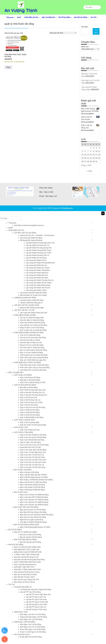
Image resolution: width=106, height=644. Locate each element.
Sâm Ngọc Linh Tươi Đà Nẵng (31, 619)
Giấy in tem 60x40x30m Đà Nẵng (32, 440)
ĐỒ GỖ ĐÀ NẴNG (64, 17)
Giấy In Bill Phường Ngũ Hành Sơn (33, 390)
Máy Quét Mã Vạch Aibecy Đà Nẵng (33, 512)
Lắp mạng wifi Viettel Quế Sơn (37, 275)
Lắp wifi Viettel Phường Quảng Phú (39, 248)
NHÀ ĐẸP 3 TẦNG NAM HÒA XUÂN (27, 570)
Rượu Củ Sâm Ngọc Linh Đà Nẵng (33, 632)
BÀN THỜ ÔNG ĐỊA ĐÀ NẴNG (25, 540)
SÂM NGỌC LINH (21, 612)
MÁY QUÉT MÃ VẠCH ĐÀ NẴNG (26, 507)
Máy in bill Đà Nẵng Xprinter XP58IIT (33, 475)
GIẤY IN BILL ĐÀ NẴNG (23, 375)
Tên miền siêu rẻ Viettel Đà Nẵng (32, 348)
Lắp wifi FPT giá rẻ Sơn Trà (36, 597)
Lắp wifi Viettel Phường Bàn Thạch (38, 250)
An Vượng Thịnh (21, 10)
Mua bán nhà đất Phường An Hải (26, 557)
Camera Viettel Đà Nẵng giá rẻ (31, 303)
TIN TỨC (93, 17)
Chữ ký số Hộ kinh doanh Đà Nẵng (33, 338)
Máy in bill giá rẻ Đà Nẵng (29, 472)
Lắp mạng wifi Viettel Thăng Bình (38, 270)
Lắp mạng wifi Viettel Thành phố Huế (33, 313)
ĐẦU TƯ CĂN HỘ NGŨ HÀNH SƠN (27, 547)
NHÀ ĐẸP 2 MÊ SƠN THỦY (24, 567)
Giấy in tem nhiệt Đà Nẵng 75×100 (33, 382)
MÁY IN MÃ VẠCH (21, 492)
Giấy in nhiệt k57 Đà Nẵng (30, 410)
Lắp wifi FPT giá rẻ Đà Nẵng (30, 592)
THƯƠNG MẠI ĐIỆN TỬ (23, 587)
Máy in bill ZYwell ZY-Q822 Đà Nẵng (33, 482)
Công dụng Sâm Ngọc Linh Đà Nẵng (33, 617)
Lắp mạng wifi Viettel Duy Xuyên (38, 268)
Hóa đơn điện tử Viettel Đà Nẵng (32, 320)
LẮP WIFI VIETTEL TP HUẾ (24, 310)
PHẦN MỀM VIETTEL (31, 17)
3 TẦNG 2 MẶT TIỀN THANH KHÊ (27, 555)
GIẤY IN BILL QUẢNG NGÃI (24, 420)
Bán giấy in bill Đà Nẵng (29, 387)
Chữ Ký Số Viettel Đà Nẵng (30, 335)
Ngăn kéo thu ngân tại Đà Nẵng (31, 520)
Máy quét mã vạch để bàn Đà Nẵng (33, 517)
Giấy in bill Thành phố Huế (30, 430)
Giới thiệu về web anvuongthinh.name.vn (29, 225)
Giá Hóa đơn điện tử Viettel (30, 340)
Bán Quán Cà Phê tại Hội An (25, 582)
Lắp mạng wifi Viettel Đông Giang (38, 285)
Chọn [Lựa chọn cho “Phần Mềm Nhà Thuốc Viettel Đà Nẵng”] (8, 67)
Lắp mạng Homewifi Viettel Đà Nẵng (33, 293)
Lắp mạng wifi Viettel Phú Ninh (37, 278)
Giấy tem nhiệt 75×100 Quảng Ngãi (33, 425)
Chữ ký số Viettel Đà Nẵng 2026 (32, 318)
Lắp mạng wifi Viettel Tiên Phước (38, 288)
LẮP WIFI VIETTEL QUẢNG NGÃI (27, 305)
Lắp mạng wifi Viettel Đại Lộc (36, 265)
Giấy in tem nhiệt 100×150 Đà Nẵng (33, 450)
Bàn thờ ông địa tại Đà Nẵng (30, 542)
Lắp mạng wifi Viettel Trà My (36, 290)
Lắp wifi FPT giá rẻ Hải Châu (36, 599)
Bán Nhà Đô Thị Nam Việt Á (24, 577)
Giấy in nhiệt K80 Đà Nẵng (30, 412)
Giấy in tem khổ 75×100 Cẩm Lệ (32, 465)
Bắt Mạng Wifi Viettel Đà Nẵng (31, 240)
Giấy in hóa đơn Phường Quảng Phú (33, 395)
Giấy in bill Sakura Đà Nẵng (30, 377)
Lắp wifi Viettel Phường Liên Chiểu (38, 253)
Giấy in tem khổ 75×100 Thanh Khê (33, 460)
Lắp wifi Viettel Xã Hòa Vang (36, 258)
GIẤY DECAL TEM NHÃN (23, 432)
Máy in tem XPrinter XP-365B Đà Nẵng (34, 495)
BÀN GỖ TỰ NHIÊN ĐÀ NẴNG (25, 532)
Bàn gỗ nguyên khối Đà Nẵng (31, 537)
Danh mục (85, 47)
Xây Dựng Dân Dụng (22, 634)
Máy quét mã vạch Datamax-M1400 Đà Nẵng (36, 515)
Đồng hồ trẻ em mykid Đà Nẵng (32, 345)
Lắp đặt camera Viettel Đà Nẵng (32, 300)
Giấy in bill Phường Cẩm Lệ (30, 400)
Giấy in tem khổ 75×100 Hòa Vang (33, 467)
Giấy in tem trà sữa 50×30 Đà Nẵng (33, 437)
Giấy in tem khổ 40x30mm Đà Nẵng (33, 435)
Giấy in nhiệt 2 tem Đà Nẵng (30, 442)
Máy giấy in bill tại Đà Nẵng (30, 380)
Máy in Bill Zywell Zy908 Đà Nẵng (32, 490)
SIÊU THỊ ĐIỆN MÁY (48, 17)
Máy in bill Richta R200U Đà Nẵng (32, 485)
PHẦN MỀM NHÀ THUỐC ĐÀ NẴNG (28, 363)
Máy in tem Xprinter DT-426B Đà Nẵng (34, 502)
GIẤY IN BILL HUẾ (21, 427)
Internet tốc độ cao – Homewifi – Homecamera (37, 235)
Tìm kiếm (84, 27)
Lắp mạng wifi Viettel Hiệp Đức (37, 273)
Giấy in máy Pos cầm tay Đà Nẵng (33, 407)
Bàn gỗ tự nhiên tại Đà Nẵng (30, 535)
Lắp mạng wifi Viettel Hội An (36, 260)
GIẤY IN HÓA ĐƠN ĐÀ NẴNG (25, 385)
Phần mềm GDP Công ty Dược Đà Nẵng (35, 368)
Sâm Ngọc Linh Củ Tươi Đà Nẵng (32, 627)
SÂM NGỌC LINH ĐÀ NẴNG (25, 622)
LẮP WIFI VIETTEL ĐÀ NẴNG (25, 233)
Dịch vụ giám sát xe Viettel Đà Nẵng (33, 330)
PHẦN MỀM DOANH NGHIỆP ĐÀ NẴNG (29, 333)
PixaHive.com (67, 208)
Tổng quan (10, 17)
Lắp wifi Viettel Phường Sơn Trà (37, 245)
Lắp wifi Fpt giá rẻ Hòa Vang (36, 609)
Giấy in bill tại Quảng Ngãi (29, 422)
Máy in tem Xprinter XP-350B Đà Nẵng (34, 500)
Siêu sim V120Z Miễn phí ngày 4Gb (33, 360)
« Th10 (89, 171)
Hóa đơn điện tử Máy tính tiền (31, 343)
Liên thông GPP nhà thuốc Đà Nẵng (33, 370)
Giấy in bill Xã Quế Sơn (29, 397)
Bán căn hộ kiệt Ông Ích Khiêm (26, 575)
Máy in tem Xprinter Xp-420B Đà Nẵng (34, 505)
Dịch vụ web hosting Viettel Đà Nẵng (33, 350)
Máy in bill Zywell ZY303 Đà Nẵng (32, 487)
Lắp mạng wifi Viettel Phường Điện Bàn (40, 263)
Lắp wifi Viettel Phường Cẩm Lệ (37, 255)
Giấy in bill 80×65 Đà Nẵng (30, 415)
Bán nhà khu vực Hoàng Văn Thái (27, 580)
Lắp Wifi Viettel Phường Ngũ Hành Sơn (40, 243)
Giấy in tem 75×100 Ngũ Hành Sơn (33, 452)
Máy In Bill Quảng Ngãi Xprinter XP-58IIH (35, 527)
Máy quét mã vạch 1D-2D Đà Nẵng (33, 510)
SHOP (19, 17)
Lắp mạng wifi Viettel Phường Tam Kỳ (40, 280)
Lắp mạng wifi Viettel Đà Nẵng (31, 238)
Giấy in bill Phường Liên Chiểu (31, 402)
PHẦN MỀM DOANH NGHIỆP (25, 315)
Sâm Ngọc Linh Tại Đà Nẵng (30, 624)
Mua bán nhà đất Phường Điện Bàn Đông (29, 560)
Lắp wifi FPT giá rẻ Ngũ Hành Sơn (38, 594)
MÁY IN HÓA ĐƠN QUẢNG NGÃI (26, 525)
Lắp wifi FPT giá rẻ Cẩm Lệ (36, 607)
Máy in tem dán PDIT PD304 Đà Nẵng (34, 497)
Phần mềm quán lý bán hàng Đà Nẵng (34, 358)
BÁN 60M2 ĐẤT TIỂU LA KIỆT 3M (26, 550)
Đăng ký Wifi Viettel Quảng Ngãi (32, 308)
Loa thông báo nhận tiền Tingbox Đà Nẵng (35, 589)
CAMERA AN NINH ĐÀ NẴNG (25, 298)
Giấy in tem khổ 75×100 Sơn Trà (32, 455)
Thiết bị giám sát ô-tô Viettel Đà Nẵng (34, 355)
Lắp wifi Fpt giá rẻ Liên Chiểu (36, 604)
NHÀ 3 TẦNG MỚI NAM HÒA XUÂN (27, 562)
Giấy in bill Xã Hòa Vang (29, 405)
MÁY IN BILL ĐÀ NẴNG (23, 470)
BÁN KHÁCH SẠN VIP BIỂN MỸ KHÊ (28, 552)
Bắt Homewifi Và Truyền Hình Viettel (33, 295)
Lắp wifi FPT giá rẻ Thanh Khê (37, 602)
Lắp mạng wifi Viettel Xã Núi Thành (39, 283)
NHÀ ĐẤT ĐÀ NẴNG (80, 17)
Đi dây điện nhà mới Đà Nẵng (31, 637)
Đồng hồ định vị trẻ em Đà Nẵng (32, 328)
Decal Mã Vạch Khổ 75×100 (30, 447)
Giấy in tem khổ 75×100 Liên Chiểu (33, 462)
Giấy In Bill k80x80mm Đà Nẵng (32, 417)
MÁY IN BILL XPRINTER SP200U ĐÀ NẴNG (36, 480)
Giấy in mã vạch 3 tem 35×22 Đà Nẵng (34, 445)
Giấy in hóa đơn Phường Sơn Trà (32, 392)
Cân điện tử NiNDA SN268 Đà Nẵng (33, 522)
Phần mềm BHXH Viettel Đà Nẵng (32, 323)
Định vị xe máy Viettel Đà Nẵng (31, 353)
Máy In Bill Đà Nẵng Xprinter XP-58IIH (34, 477)
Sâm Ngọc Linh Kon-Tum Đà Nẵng (33, 614)
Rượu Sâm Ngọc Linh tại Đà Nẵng (33, 629)
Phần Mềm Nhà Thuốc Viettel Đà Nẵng (34, 365)
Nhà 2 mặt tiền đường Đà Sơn (25, 565)
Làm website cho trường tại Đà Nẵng (33, 325)
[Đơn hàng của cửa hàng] (63, 33)
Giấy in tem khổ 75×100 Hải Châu (32, 457)
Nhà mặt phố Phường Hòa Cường (27, 572)
